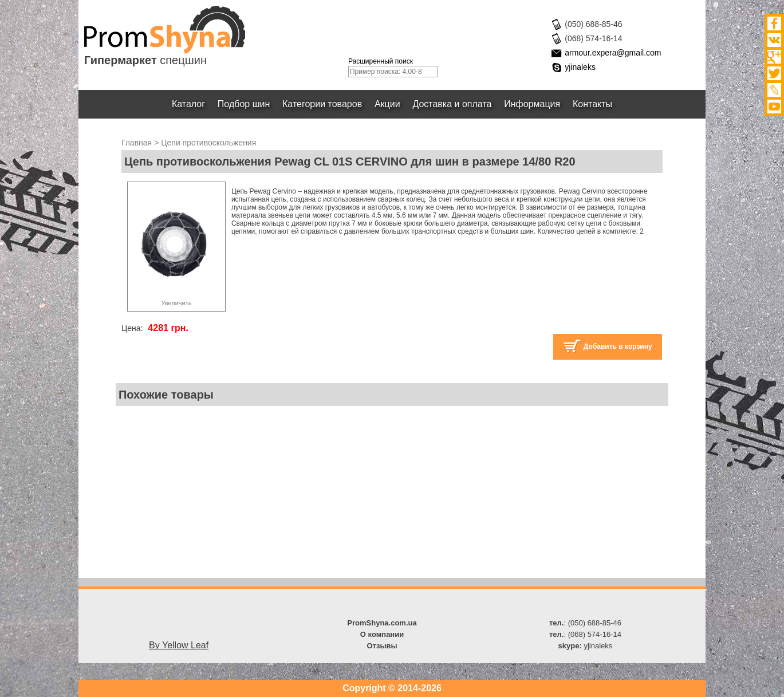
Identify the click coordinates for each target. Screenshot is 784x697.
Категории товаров (322, 104)
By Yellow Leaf (179, 645)
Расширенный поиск (381, 61)
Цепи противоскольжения (208, 143)
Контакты (592, 104)
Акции (387, 104)
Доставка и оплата (452, 104)
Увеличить (176, 303)
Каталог (188, 104)
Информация (532, 104)
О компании (382, 634)
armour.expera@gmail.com (613, 53)
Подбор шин (244, 104)
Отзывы (382, 646)
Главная (137, 143)
